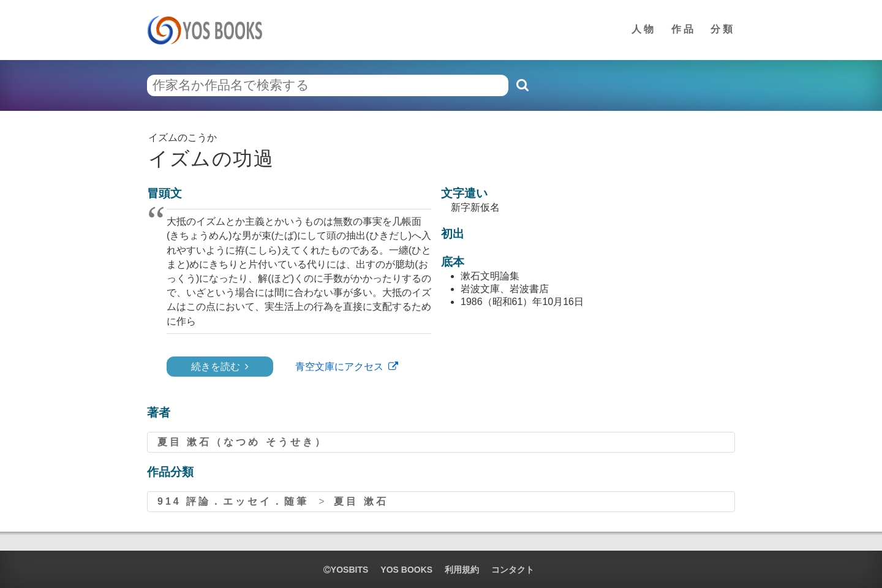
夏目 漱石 (361, 501)
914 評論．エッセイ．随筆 (233, 501)
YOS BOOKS (406, 570)
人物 (644, 29)
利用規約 (462, 570)
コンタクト (513, 570)
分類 (723, 29)
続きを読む (216, 367)
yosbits (346, 570)
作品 (684, 29)
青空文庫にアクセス (339, 367)
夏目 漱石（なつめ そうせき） (242, 442)
